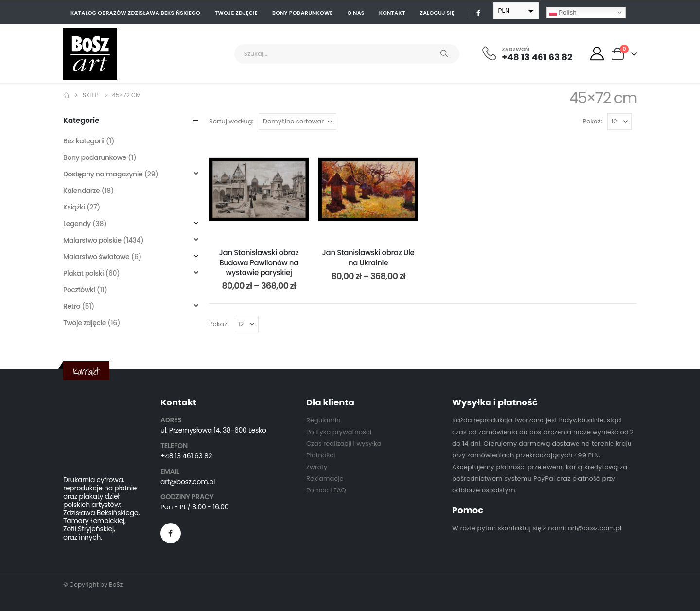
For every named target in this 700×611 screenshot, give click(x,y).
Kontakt (392, 13)
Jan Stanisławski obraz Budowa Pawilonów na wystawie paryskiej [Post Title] (259, 262)
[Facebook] (478, 13)
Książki (74, 207)
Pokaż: (593, 121)
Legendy (77, 224)
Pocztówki (79, 290)
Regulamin (324, 420)
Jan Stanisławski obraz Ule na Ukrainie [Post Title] (368, 257)
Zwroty (317, 467)
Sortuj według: (231, 121)
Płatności (321, 455)
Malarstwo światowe (96, 257)
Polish (563, 12)
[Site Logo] (90, 54)
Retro (72, 306)
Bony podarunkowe (303, 13)
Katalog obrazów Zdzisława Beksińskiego (135, 13)
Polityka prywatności (339, 432)
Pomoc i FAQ (326, 490)
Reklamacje (325, 479)
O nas (356, 13)
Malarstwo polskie (92, 240)
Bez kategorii (84, 141)
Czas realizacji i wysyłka (344, 444)
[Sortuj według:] (297, 122)
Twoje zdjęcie (236, 13)
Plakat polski (83, 273)
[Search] (444, 54)
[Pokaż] (620, 122)
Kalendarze (81, 191)
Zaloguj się (437, 13)
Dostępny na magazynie (103, 174)
